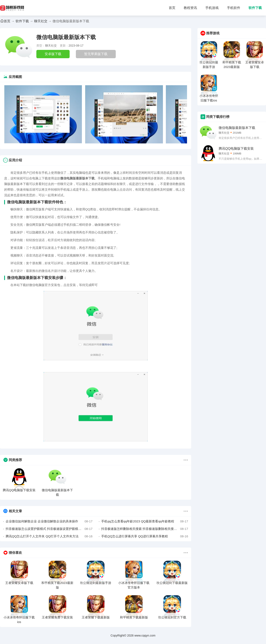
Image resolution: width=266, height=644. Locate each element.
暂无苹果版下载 (96, 54)
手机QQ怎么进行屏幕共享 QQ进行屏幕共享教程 (145, 536)
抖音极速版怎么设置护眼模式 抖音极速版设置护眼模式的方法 (49, 529)
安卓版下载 (53, 54)
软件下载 (255, 8)
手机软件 (234, 8)
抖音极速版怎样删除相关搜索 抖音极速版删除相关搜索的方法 (145, 529)
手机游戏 (212, 8)
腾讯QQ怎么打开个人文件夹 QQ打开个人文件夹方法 (49, 536)
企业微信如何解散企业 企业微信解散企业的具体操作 (49, 521)
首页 (172, 8)
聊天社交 (41, 21)
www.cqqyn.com (145, 635)
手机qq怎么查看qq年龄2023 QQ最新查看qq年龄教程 (145, 521)
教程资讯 (190, 8)
